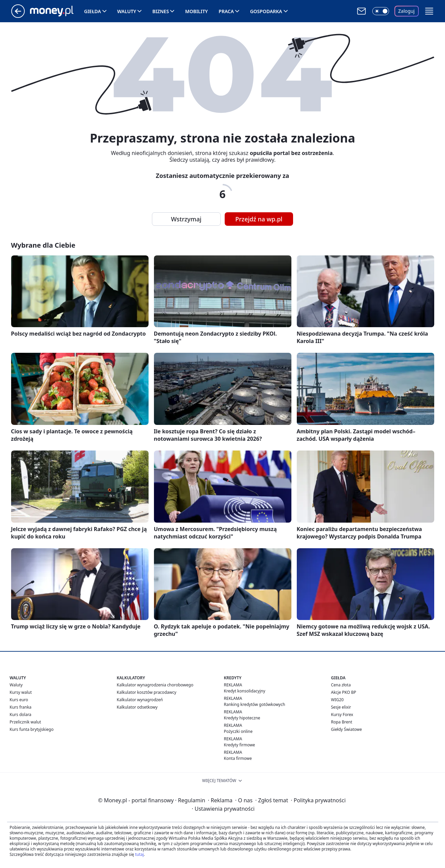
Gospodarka (266, 11)
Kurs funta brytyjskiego (32, 729)
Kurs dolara (21, 715)
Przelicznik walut (25, 722)
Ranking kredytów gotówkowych (255, 704)
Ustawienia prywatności (223, 809)
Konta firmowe (238, 758)
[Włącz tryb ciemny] (381, 11)
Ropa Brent (342, 722)
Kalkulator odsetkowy (137, 707)
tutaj (139, 854)
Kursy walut (21, 692)
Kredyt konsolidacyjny (245, 691)
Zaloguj (406, 11)
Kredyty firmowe (240, 745)
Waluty (127, 11)
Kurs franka (21, 707)
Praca (226, 11)
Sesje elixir (341, 707)
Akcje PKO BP (344, 692)
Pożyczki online (238, 731)
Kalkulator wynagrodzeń (140, 700)
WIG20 (338, 700)
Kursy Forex (342, 715)
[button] (429, 11)
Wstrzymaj (186, 219)
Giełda (93, 11)
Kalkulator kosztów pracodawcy (147, 692)
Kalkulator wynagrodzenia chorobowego (155, 685)
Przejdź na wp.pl (259, 219)
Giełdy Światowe (347, 729)
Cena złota (341, 685)
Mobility (196, 11)
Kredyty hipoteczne (242, 718)
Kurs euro (19, 700)
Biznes (161, 11)
